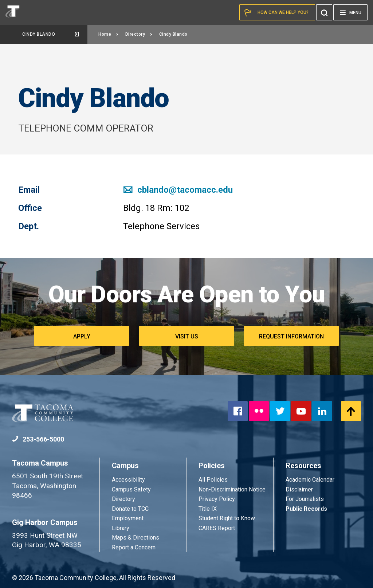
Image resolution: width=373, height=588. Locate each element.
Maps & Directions (136, 538)
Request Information (291, 336)
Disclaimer (299, 489)
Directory (139, 34)
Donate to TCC (130, 509)
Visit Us (187, 336)
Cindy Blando (50, 34)
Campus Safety (131, 489)
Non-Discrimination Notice (232, 489)
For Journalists (305, 499)
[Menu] (350, 12)
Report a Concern (134, 547)
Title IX (208, 509)
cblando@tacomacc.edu (178, 190)
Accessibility (128, 480)
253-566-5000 (38, 439)
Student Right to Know (227, 518)
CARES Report (217, 528)
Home (109, 34)
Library (121, 528)
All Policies (214, 480)
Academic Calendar (310, 480)
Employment (128, 518)
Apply (82, 336)
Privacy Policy (217, 499)
